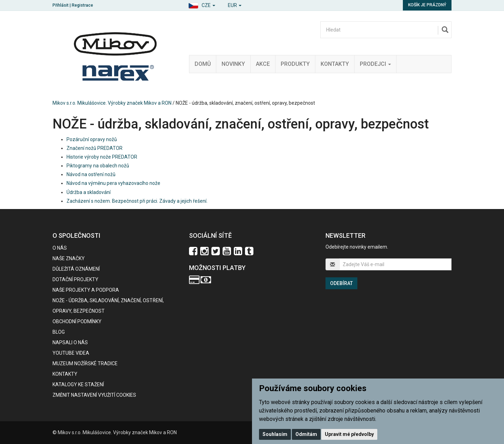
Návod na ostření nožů (91, 174)
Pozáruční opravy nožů (92, 139)
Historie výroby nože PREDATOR (102, 157)
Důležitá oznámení (76, 269)
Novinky (233, 64)
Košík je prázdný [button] (427, 5)
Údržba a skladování (89, 192)
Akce (263, 64)
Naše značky (69, 258)
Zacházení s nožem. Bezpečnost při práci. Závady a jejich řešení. (137, 201)
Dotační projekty (75, 279)
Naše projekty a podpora (86, 290)
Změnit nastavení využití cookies (94, 395)
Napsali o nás (70, 342)
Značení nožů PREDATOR (94, 148)
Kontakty (335, 64)
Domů (203, 64)
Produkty (295, 64)
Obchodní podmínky (77, 321)
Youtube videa (71, 353)
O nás (60, 248)
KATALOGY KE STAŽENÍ (78, 384)
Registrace (82, 5)
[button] (202, 4)
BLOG (59, 332)
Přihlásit (61, 5)
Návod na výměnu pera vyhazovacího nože (113, 183)
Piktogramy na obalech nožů (98, 166)
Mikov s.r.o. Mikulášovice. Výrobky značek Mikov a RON (112, 103)
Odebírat (341, 283)
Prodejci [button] (375, 64)
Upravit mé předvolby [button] (349, 434)
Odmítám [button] (306, 434)
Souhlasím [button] (275, 434)
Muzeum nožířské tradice (85, 363)
